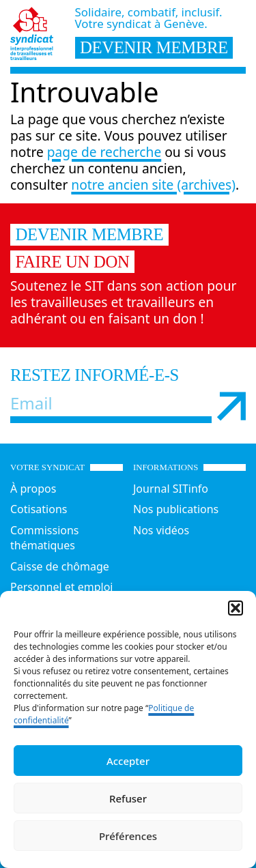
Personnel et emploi (61, 587)
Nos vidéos (161, 530)
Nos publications (176, 509)
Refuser (128, 798)
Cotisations (39, 509)
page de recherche (104, 152)
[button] (236, 608)
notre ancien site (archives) (153, 185)
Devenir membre (90, 234)
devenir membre (154, 47)
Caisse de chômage (60, 566)
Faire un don (73, 262)
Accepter (128, 761)
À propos (33, 489)
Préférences (128, 836)
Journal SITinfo (171, 489)
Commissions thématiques (45, 538)
